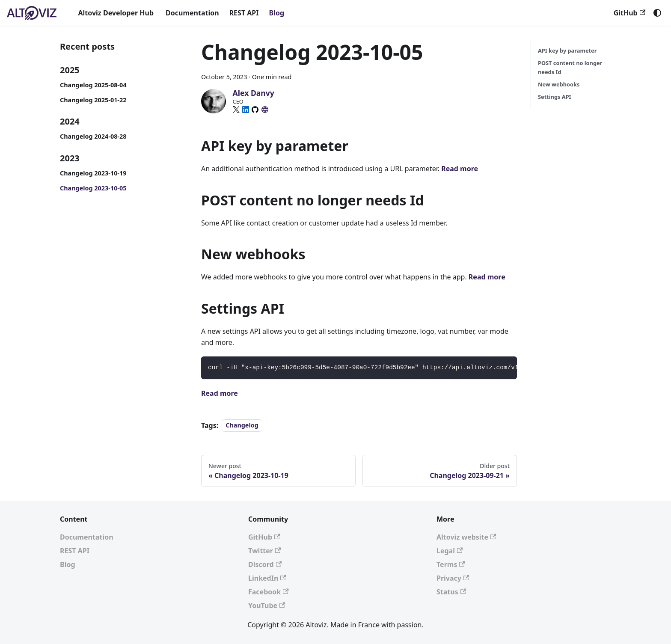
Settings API (555, 97)
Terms (451, 564)
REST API (244, 13)
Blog (277, 13)
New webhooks (559, 84)
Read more (460, 169)
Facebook (269, 592)
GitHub (629, 13)
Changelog (242, 426)
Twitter (264, 551)
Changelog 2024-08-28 (93, 136)
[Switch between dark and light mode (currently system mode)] (657, 13)
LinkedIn (267, 578)
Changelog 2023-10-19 (93, 173)
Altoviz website (466, 537)
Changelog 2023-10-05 (93, 188)
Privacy (453, 578)
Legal (450, 551)
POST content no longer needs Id (570, 67)
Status (451, 592)
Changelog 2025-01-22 (93, 100)
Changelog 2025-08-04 (93, 85)
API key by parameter (567, 50)
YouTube (267, 605)
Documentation (192, 13)
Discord (265, 564)
